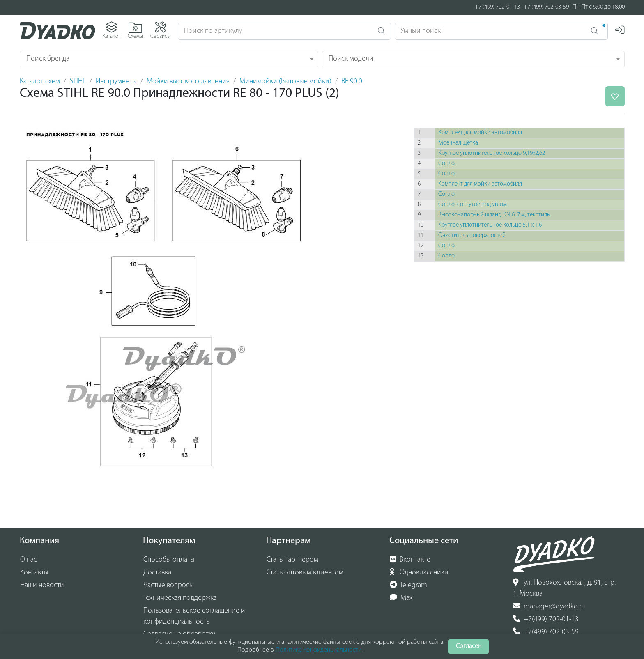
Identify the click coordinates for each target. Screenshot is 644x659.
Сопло (446, 164)
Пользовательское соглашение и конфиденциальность (194, 616)
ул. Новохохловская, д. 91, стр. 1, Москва (564, 588)
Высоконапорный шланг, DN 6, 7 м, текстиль (494, 215)
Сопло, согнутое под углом (473, 205)
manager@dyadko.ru (549, 606)
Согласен (469, 646)
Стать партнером (292, 560)
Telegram (409, 585)
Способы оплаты (169, 560)
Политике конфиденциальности (319, 650)
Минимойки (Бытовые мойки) (285, 82)
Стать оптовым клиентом (305, 573)
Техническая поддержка (180, 598)
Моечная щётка (458, 143)
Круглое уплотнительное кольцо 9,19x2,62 (492, 153)
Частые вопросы (169, 585)
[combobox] (169, 59)
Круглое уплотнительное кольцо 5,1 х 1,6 (490, 225)
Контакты (34, 573)
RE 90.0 (352, 82)
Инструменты (116, 82)
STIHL (78, 82)
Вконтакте (410, 560)
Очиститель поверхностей (472, 235)
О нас (29, 560)
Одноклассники (419, 572)
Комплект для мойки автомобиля (480, 133)
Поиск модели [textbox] (351, 59)
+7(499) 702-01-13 (546, 619)
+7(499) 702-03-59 (546, 632)
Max (401, 598)
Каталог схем (40, 82)
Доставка (157, 573)
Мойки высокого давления (188, 82)
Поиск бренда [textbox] (48, 59)
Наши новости (42, 585)
